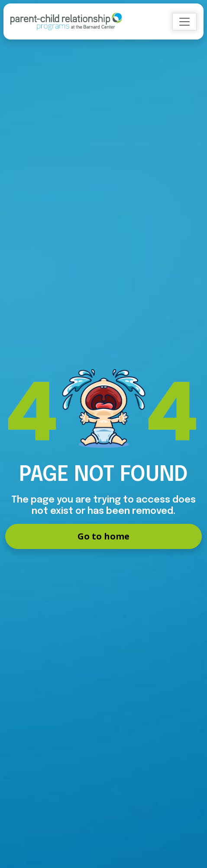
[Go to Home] (66, 21)
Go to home (103, 536)
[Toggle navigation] (184, 22)
